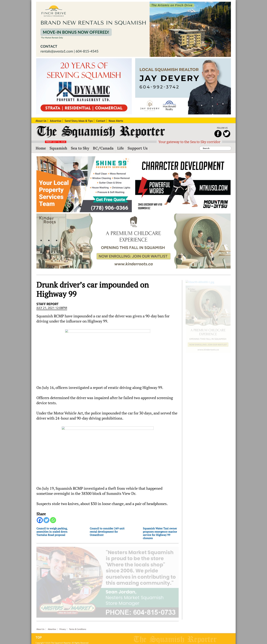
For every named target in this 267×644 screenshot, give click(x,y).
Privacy (63, 627)
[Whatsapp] (53, 523)
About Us (40, 627)
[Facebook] (40, 523)
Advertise (52, 627)
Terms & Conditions (78, 627)
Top (39, 635)
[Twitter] (46, 523)
